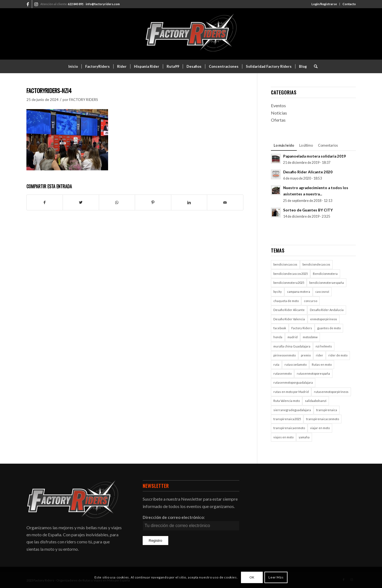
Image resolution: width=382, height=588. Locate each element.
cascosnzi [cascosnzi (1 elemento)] (322, 292)
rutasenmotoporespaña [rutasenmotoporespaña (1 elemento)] (313, 373)
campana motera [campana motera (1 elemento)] (299, 292)
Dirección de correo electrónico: (174, 517)
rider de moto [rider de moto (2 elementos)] (338, 355)
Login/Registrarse (324, 4)
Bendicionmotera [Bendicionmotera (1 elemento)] (325, 274)
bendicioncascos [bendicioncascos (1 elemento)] (285, 264)
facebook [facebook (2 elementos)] (280, 328)
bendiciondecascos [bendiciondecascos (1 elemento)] (316, 264)
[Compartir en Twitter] (81, 202)
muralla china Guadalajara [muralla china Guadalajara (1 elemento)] (292, 346)
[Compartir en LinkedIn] (189, 202)
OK (252, 577)
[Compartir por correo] (225, 202)
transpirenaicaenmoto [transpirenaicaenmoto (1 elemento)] (289, 428)
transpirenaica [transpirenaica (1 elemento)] (327, 410)
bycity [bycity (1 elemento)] (278, 292)
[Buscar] (314, 66)
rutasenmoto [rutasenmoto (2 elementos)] (282, 373)
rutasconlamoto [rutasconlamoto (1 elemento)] (296, 364)
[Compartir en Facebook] (45, 202)
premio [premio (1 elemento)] (306, 355)
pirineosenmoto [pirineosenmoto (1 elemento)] (285, 355)
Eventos (278, 105)
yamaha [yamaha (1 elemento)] (304, 437)
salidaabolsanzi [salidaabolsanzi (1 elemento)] (316, 401)
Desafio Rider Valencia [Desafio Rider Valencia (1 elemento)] (289, 319)
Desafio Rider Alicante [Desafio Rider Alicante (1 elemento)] (289, 310)
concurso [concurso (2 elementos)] (311, 301)
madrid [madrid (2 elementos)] (293, 337)
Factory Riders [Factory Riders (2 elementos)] (302, 328)
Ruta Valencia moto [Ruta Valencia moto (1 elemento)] (287, 401)
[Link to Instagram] (36, 4)
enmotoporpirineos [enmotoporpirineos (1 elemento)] (324, 319)
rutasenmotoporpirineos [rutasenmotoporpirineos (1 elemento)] (331, 392)
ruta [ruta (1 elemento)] (276, 364)
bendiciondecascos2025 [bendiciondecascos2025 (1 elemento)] (291, 274)
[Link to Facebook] (28, 4)
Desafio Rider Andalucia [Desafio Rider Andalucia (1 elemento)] (327, 310)
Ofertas (278, 120)
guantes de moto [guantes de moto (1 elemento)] (329, 328)
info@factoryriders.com (103, 4)
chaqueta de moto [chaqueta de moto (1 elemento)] (286, 301)
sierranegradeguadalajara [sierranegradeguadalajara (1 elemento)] (292, 410)
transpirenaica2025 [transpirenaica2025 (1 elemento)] (287, 419)
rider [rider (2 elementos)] (320, 355)
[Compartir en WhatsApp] (117, 202)
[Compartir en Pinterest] (153, 202)
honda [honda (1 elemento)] (278, 337)
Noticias (279, 113)
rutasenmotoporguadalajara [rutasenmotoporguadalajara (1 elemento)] (293, 382)
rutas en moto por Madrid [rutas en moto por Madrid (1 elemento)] (291, 392)
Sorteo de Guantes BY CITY (308, 210)
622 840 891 (76, 4)
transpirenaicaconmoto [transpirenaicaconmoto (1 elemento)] (323, 419)
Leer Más (276, 577)
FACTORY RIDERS (84, 100)
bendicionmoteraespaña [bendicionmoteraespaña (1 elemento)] (327, 283)
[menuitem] (324, 4)
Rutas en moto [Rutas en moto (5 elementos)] (322, 364)
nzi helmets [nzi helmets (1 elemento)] (324, 346)
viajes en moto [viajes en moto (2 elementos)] (283, 437)
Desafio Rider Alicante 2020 (308, 172)
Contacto (349, 4)
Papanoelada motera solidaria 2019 (314, 156)
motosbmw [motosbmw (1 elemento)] (310, 337)
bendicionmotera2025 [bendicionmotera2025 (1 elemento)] (289, 283)
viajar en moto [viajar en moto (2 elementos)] (320, 428)
